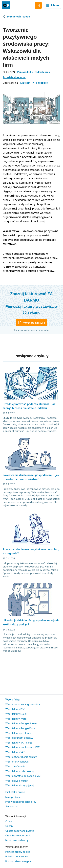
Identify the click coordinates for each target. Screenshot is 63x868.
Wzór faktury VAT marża (19, 743)
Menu (52, 5)
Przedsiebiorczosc (16, 17)
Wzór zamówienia (15, 766)
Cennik (9, 826)
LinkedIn (25, 83)
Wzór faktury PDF (15, 709)
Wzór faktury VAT (15, 752)
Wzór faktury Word (16, 719)
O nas (9, 821)
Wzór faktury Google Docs (20, 728)
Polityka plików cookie (18, 852)
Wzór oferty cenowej (17, 762)
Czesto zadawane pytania (20, 831)
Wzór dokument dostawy (19, 738)
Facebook (42, 83)
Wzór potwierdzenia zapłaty (21, 757)
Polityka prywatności (17, 856)
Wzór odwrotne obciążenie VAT (23, 776)
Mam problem (13, 797)
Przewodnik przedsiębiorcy (34, 72)
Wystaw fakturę (32, 323)
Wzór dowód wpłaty (17, 781)
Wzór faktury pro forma (18, 733)
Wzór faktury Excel (16, 714)
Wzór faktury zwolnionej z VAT (23, 747)
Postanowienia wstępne (18, 861)
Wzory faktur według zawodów (23, 704)
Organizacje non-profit (18, 835)
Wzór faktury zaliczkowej (19, 771)
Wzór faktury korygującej (19, 785)
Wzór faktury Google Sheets (21, 723)
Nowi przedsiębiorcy (17, 840)
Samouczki (11, 806)
